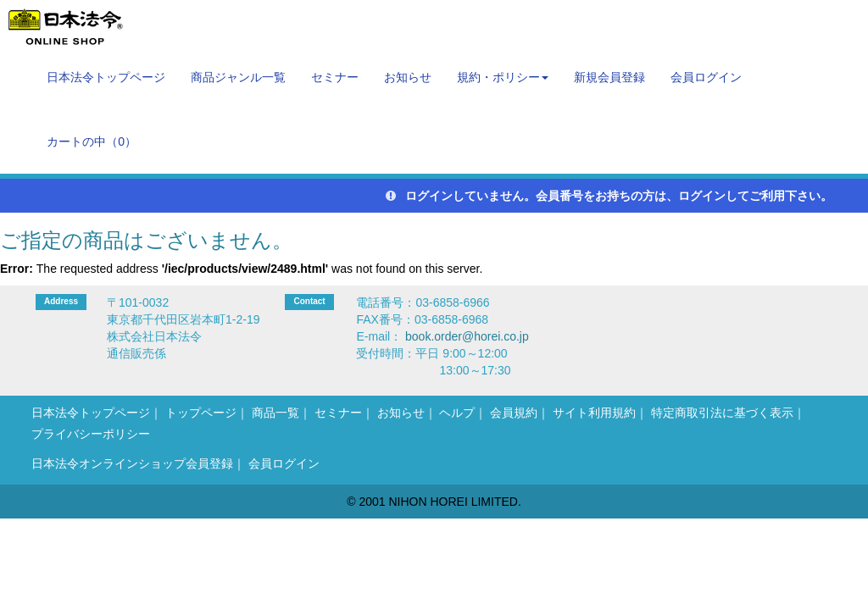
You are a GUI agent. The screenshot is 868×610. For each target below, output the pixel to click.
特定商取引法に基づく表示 (722, 413)
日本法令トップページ (106, 77)
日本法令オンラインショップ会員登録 (132, 463)
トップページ (201, 413)
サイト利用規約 (594, 413)
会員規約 (514, 413)
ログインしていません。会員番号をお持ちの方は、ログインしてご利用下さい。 (609, 196)
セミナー (335, 77)
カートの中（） (92, 141)
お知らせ (408, 77)
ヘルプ (457, 413)
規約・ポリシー (503, 77)
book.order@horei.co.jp (467, 336)
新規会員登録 (609, 77)
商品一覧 (275, 413)
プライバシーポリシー (91, 434)
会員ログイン (706, 77)
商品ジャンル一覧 (238, 77)
